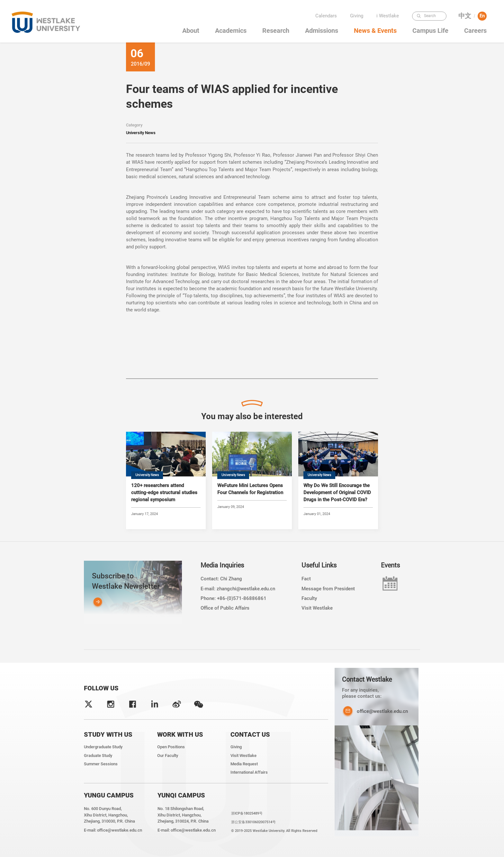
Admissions (322, 31)
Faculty (309, 598)
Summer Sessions (101, 764)
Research (276, 31)
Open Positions (171, 747)
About (191, 31)
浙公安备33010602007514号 (253, 822)
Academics (231, 31)
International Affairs (249, 772)
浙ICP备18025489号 (247, 813)
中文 (465, 16)
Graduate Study (98, 756)
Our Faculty (168, 756)
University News (141, 133)
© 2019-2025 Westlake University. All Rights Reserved (274, 831)
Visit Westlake (317, 608)
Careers (475, 31)
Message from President (328, 589)
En (482, 16)
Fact (306, 579)
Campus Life (430, 31)
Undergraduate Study (103, 747)
